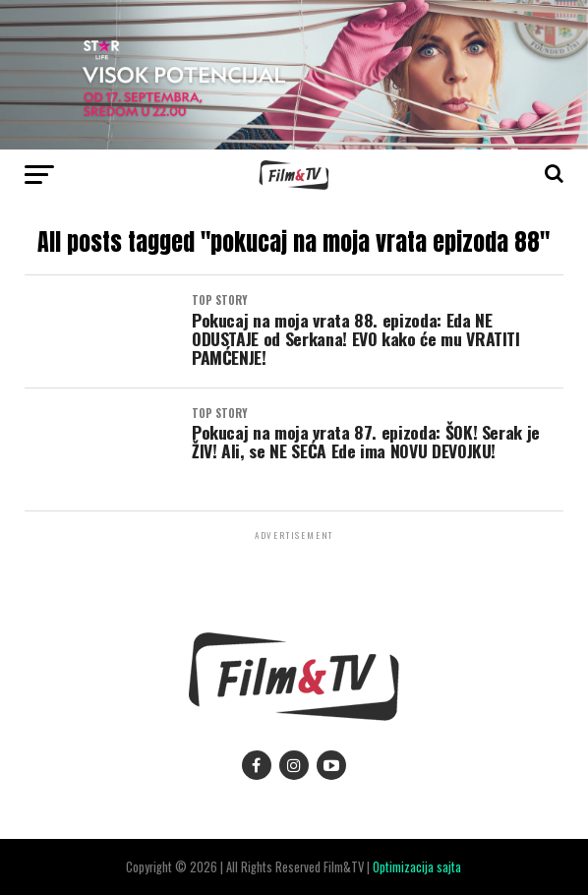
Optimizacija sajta (417, 867)
